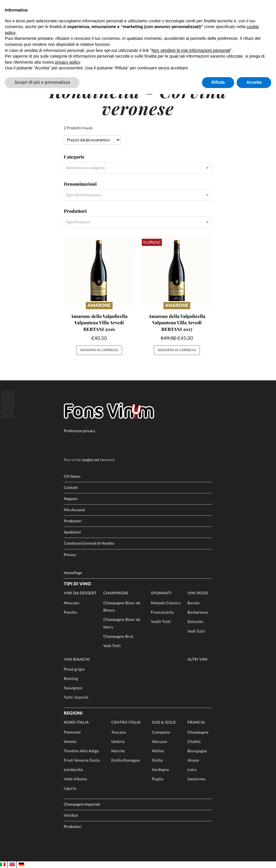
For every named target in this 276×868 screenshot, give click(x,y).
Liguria (70, 788)
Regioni (73, 713)
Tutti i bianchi (76, 697)
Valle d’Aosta (75, 779)
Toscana (119, 732)
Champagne (116, 593)
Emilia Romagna (126, 760)
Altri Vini (198, 659)
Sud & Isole (164, 722)
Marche (118, 751)
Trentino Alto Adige (81, 751)
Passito (70, 612)
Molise (158, 751)
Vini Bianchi (77, 659)
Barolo (194, 603)
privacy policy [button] (68, 62)
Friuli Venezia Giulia (82, 760)
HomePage (73, 572)
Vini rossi (198, 593)
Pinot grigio (74, 669)
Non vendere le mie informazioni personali (191, 50)
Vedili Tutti (161, 621)
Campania (161, 732)
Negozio (71, 498)
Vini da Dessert (80, 593)
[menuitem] (3, 864)
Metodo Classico (166, 603)
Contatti (71, 487)
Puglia (158, 779)
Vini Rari (71, 815)
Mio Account (74, 509)
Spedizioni (72, 532)
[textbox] (138, 168)
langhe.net (91, 459)
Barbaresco (198, 612)
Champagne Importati (82, 804)
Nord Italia (76, 722)
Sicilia (158, 760)
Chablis (194, 741)
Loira (192, 769)
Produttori (73, 521)
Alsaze (193, 760)
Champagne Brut (118, 636)
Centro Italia (126, 722)
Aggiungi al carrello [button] (99, 350)
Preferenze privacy (79, 431)
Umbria (118, 741)
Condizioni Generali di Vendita (89, 543)
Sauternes (197, 779)
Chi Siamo (72, 476)
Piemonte (72, 732)
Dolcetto (195, 621)
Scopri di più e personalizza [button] (42, 82)
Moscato (71, 603)
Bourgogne (197, 751)
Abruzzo (160, 741)
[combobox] (138, 168)
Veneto (70, 741)
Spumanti (161, 593)
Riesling (71, 678)
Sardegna (161, 769)
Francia (196, 722)
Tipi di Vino (78, 584)
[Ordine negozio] (92, 140)
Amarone (99, 305)
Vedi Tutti (112, 645)
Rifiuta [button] (218, 82)
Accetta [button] (254, 82)
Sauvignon (73, 688)
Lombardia (73, 769)
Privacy (70, 554)
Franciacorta (162, 612)
